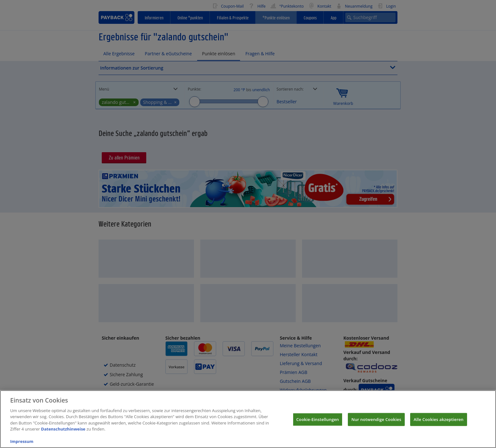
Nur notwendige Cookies (376, 425)
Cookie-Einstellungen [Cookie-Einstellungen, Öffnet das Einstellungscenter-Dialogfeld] (318, 425)
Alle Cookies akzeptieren (439, 425)
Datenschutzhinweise (63, 435)
